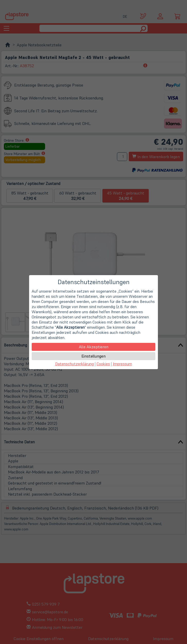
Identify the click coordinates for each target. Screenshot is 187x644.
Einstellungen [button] (93, 356)
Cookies (103, 364)
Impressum (122, 364)
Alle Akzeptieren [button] (94, 347)
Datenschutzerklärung (74, 364)
